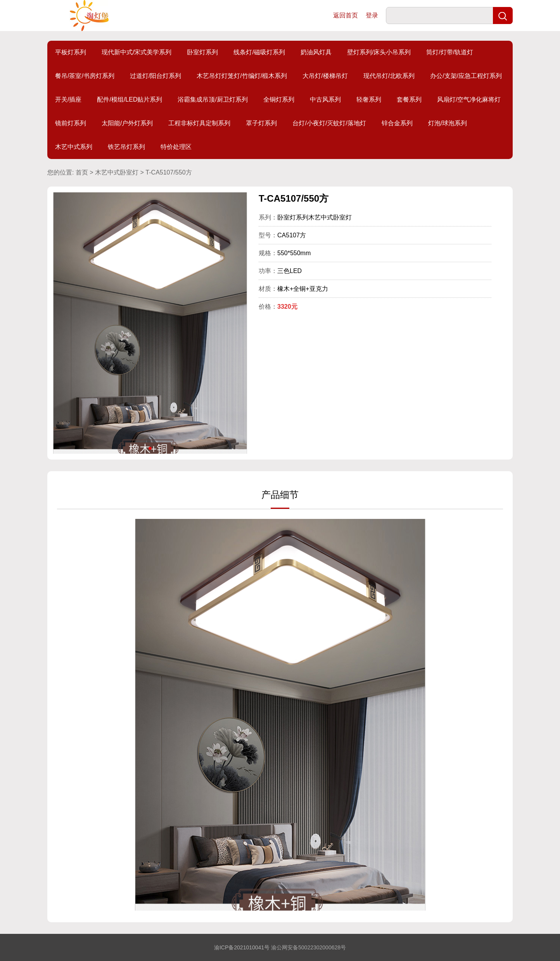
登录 (372, 15)
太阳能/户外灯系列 (127, 123)
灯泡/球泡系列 (448, 123)
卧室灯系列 (202, 52)
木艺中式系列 (74, 147)
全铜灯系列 (279, 99)
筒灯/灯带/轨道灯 (450, 52)
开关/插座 (68, 99)
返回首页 (346, 15)
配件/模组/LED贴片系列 (130, 99)
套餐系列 (409, 99)
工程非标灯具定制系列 (199, 123)
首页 (82, 172)
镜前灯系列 (71, 123)
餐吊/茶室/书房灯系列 (85, 76)
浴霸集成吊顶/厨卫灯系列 (213, 99)
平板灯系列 (71, 52)
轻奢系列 (369, 99)
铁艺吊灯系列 (126, 147)
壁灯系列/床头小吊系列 (379, 52)
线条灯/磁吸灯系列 (259, 52)
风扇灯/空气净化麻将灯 (469, 99)
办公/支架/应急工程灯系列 (466, 76)
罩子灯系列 (261, 123)
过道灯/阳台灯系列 (156, 76)
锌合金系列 (397, 123)
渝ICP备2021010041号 (242, 947)
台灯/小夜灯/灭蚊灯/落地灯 (329, 123)
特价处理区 (176, 147)
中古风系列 (325, 99)
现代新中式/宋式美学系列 (137, 52)
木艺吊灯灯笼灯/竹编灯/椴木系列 (242, 76)
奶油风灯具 (316, 52)
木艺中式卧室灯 (117, 172)
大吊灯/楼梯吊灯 (325, 76)
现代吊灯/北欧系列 (389, 76)
